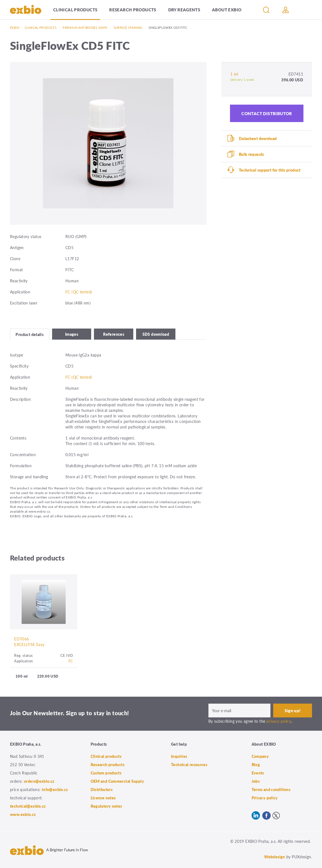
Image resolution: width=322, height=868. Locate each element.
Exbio (15, 28)
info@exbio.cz (55, 789)
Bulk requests (251, 154)
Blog (256, 764)
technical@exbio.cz (28, 806)
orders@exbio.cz (39, 781)
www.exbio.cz (23, 814)
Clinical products (75, 10)
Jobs (256, 781)
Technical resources (189, 764)
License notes (103, 798)
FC (71, 661)
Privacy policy (265, 798)
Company (260, 756)
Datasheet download (258, 138)
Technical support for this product (270, 170)
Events (258, 773)
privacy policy (279, 721)
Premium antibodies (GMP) (85, 28)
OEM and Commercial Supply (117, 781)
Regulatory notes (106, 806)
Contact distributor (267, 113)
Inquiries (179, 756)
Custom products (106, 773)
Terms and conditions (271, 789)
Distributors (102, 789)
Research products (133, 10)
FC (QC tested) (79, 292)
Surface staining (128, 28)
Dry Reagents (184, 10)
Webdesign (274, 857)
